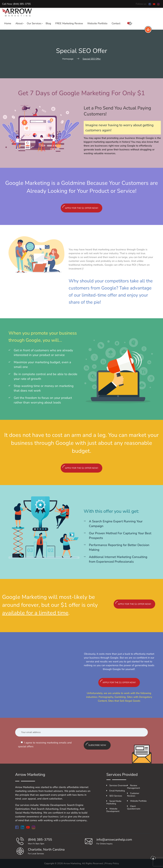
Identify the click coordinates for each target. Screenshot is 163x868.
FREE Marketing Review (69, 23)
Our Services (34, 23)
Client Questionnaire (134, 807)
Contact (116, 23)
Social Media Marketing (114, 802)
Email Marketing (116, 791)
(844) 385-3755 (40, 840)
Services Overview (117, 785)
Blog (48, 23)
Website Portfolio (97, 23)
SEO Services (114, 796)
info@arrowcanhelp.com (114, 840)
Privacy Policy (112, 863)
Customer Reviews (133, 795)
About (19, 23)
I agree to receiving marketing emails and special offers (45, 745)
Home (8, 23)
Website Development (113, 810)
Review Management (133, 787)
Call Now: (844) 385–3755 (16, 4)
